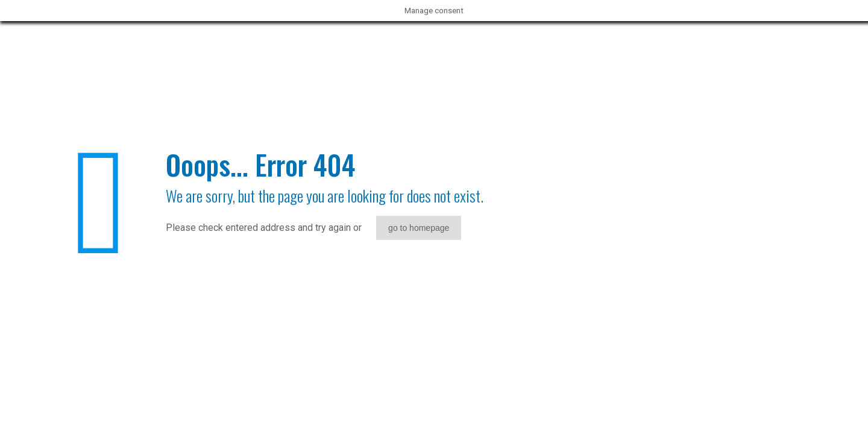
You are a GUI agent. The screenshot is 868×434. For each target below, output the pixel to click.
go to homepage (419, 228)
